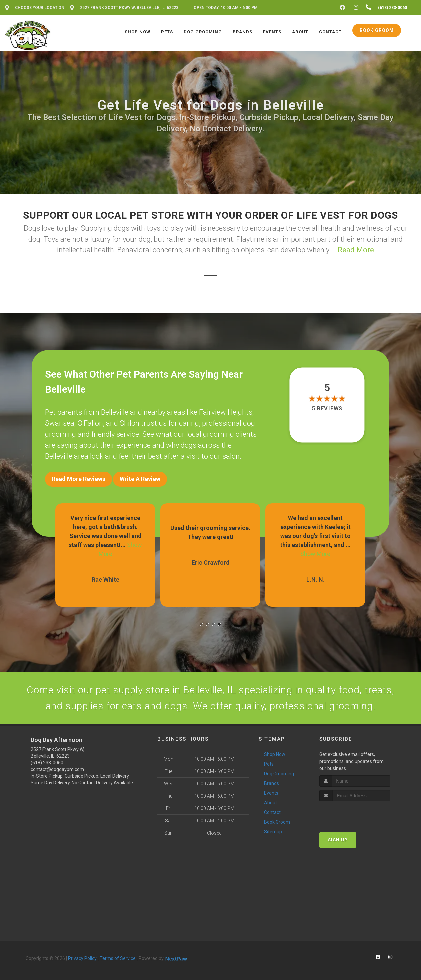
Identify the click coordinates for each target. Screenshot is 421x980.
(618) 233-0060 (47, 763)
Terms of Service (118, 958)
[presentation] (355, 814)
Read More (356, 250)
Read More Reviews (78, 479)
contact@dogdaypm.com (57, 769)
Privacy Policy (82, 958)
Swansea (60, 423)
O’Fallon (90, 423)
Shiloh (129, 423)
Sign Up (338, 840)
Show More (315, 554)
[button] (201, 624)
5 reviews (327, 409)
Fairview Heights (226, 412)
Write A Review (140, 479)
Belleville (115, 412)
